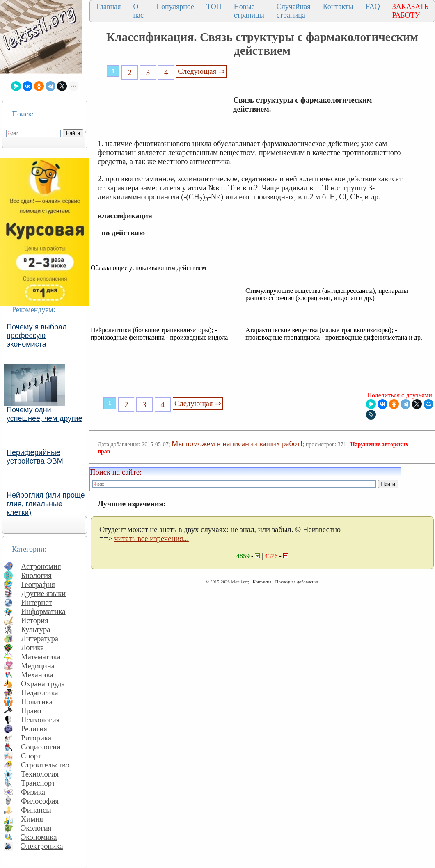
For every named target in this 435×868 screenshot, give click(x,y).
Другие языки (43, 593)
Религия (34, 729)
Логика (32, 648)
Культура (36, 629)
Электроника (42, 846)
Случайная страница (294, 11)
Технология (40, 774)
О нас (138, 11)
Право (31, 711)
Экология (36, 828)
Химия (32, 819)
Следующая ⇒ (201, 71)
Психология (40, 720)
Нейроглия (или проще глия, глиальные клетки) (46, 504)
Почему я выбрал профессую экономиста (37, 336)
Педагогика (40, 693)
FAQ (373, 7)
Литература (40, 638)
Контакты (338, 7)
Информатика (43, 611)
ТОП (214, 7)
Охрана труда (43, 684)
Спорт (31, 756)
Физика (33, 792)
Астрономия (41, 566)
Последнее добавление (297, 582)
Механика (37, 675)
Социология (41, 747)
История (35, 620)
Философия (40, 801)
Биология (36, 575)
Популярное (175, 7)
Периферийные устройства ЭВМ (35, 457)
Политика (37, 702)
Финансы (36, 810)
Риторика (36, 738)
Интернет (37, 602)
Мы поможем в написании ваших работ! (237, 444)
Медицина (38, 666)
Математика (41, 657)
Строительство (45, 765)
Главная (108, 7)
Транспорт (38, 783)
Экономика (39, 837)
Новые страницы (249, 11)
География (38, 584)
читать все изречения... (151, 538)
